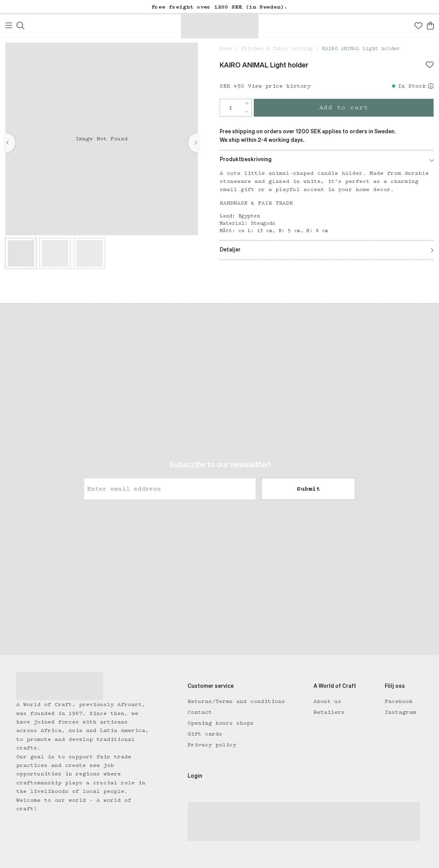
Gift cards (205, 734)
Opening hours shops (221, 723)
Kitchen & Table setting (277, 49)
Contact (200, 712)
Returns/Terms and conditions (236, 701)
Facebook (399, 701)
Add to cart (344, 108)
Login (195, 776)
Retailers (329, 712)
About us (327, 701)
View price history (279, 86)
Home (226, 49)
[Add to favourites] (430, 65)
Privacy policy (212, 745)
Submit (308, 489)
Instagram (400, 712)
